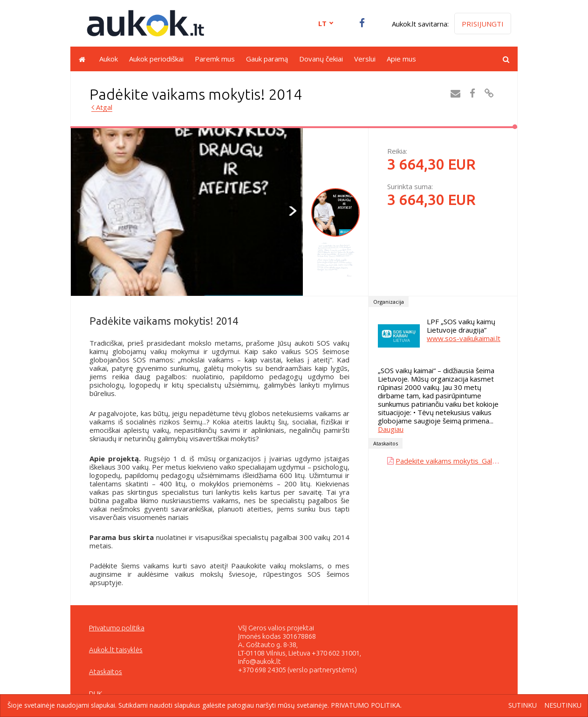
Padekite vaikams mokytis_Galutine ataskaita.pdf (473, 461)
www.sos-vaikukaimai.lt (464, 338)
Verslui (365, 59)
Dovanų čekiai (321, 59)
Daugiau (391, 429)
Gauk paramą (267, 59)
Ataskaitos (106, 672)
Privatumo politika (117, 628)
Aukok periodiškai (156, 59)
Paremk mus (215, 59)
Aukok (109, 59)
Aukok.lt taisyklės (116, 650)
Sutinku (523, 706)
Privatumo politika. (366, 705)
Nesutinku (563, 706)
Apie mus (401, 59)
